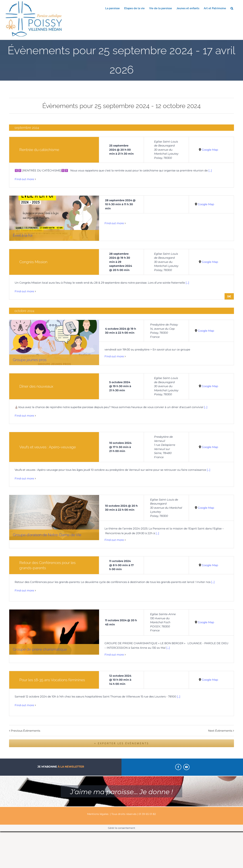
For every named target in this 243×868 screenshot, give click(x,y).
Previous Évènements (25, 731)
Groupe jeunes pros (30, 360)
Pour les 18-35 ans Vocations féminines (52, 680)
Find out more (24, 179)
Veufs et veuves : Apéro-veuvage (48, 447)
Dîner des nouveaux (36, 386)
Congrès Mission (33, 262)
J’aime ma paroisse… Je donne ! (121, 792)
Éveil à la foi (23, 235)
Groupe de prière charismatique (40, 649)
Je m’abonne (61, 767)
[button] (232, 8)
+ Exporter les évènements (122, 743)
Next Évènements (220, 731)
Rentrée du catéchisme (39, 150)
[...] (210, 170)
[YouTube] (186, 767)
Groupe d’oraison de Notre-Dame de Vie (47, 535)
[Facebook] (178, 767)
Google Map (210, 150)
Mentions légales (98, 814)
